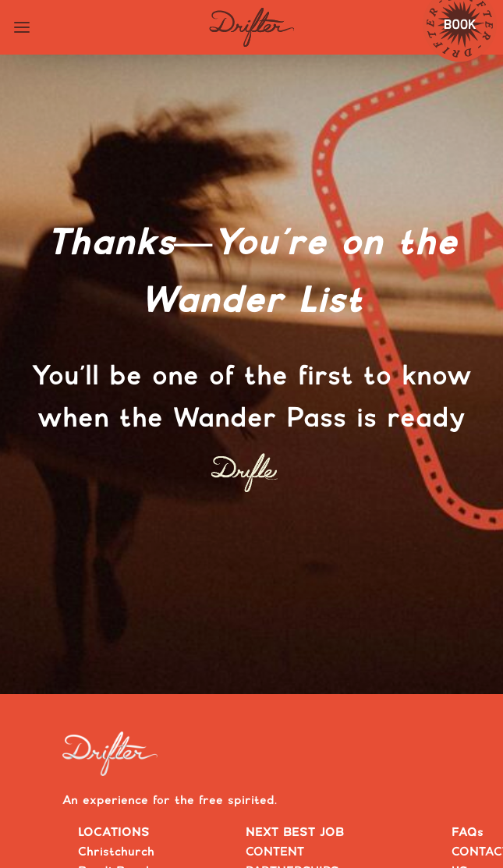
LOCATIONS (114, 833)
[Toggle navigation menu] (22, 27)
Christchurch (116, 852)
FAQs (468, 833)
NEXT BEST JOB (295, 833)
